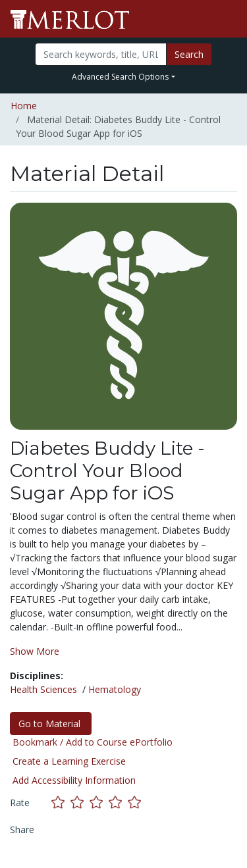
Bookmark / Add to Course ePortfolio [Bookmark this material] (93, 742)
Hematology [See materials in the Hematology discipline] (115, 689)
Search (189, 54)
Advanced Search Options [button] (120, 77)
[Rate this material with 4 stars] (118, 802)
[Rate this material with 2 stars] (80, 802)
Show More (35, 651)
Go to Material (51, 724)
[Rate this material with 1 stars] (61, 802)
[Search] (101, 54)
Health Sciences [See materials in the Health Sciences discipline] (43, 689)
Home (24, 106)
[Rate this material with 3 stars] (99, 802)
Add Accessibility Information (74, 780)
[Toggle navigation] (229, 19)
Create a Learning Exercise (69, 761)
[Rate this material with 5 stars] (136, 802)
